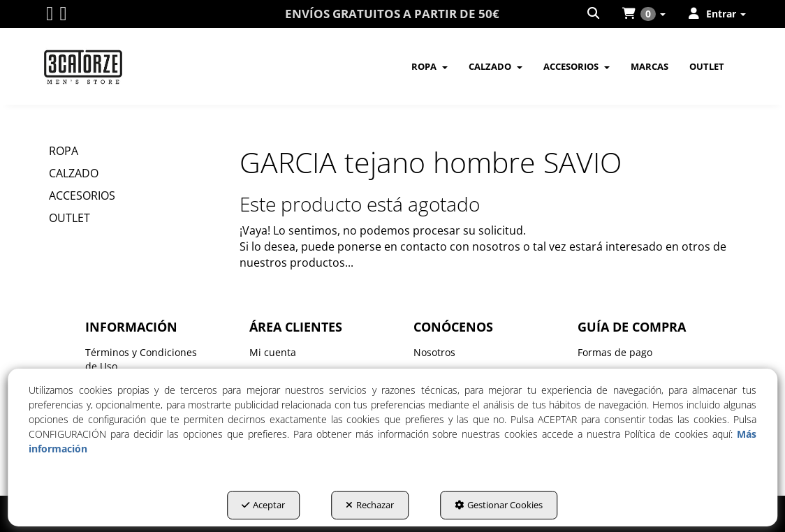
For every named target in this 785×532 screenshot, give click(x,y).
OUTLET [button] (69, 218)
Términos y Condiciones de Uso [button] (141, 359)
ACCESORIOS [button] (82, 195)
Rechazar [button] (370, 505)
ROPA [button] (64, 151)
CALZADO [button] (74, 173)
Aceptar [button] (263, 505)
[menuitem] (594, 14)
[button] (50, 16)
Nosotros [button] (434, 352)
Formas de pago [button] (615, 352)
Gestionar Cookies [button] (499, 505)
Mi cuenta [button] (273, 352)
